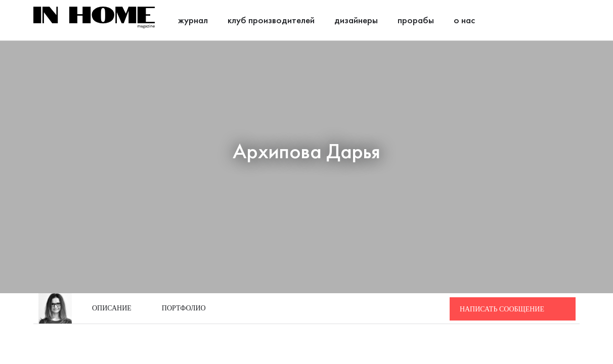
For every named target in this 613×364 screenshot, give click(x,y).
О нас (464, 21)
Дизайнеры (356, 21)
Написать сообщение (502, 309)
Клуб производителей (271, 21)
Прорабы (416, 21)
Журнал (193, 21)
